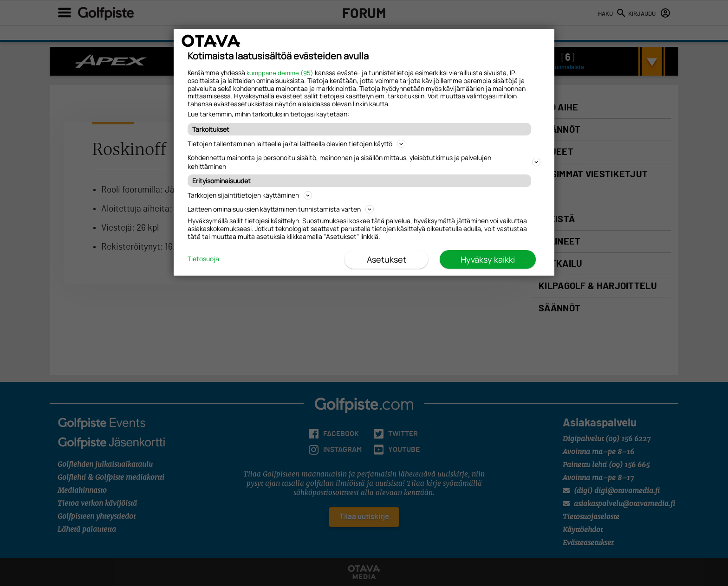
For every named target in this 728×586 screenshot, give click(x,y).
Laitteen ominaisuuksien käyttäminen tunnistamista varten (281, 209)
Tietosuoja (203, 259)
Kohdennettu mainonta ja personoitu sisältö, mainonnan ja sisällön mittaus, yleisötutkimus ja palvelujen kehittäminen (364, 162)
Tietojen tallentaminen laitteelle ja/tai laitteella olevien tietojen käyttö (296, 144)
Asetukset (387, 259)
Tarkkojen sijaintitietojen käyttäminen (250, 195)
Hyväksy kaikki (488, 259)
